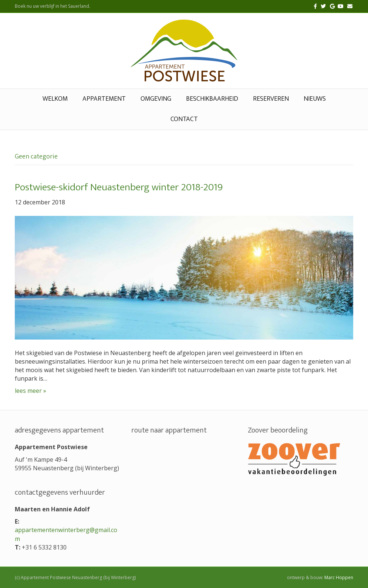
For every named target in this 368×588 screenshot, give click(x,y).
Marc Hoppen (339, 577)
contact (184, 119)
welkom (55, 99)
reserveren (271, 99)
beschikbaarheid (212, 99)
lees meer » (31, 391)
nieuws (315, 99)
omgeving (156, 99)
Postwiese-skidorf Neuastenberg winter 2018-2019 (119, 187)
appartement (104, 99)
